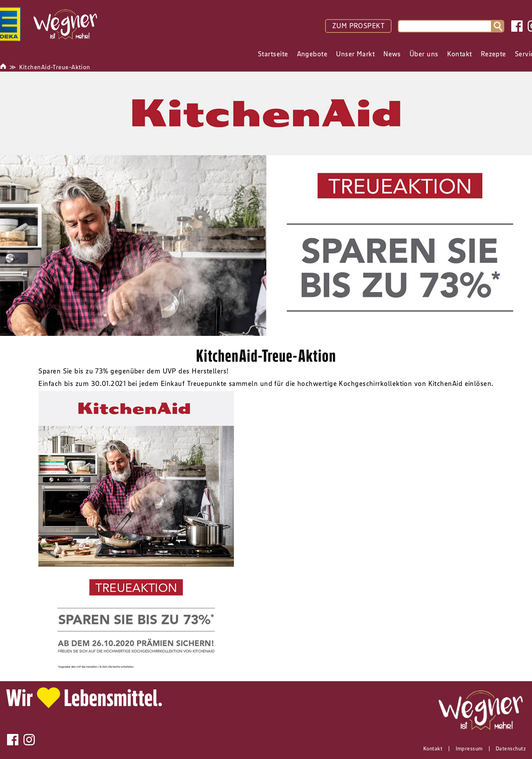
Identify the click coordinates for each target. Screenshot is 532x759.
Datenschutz (511, 748)
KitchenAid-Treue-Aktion (55, 67)
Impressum (469, 748)
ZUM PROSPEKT (358, 26)
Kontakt (433, 748)
